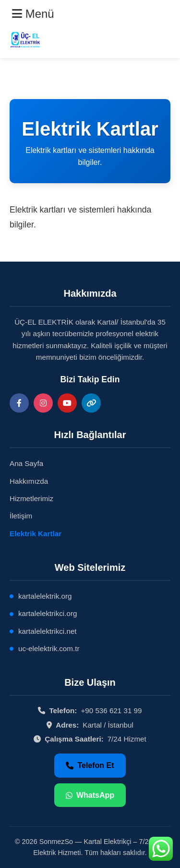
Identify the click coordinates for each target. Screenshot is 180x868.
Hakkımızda (29, 481)
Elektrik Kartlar (36, 534)
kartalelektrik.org (45, 596)
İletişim (21, 516)
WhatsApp (90, 795)
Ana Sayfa (26, 463)
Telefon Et (90, 765)
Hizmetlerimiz (31, 498)
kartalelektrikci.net (48, 631)
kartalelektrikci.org (48, 613)
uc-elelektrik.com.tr (49, 648)
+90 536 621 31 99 (111, 711)
